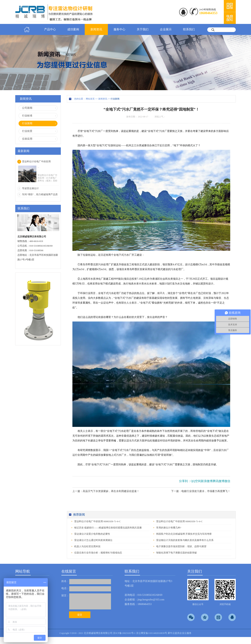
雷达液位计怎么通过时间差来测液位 (93, 540)
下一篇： (201, 491)
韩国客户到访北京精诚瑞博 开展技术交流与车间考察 (184, 534)
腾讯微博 (218, 481)
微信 (227, 481)
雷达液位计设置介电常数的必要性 (92, 534)
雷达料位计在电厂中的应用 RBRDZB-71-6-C (97, 521)
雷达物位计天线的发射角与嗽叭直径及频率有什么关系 (185, 540)
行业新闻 (115, 99)
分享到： (185, 481)
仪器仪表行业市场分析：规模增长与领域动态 (98, 553)
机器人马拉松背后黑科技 (87, 546)
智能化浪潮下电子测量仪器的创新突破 (176, 553)
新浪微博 (207, 481)
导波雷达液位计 (30, 188)
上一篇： (106, 491)
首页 (27, 29)
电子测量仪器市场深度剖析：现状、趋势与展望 (181, 546)
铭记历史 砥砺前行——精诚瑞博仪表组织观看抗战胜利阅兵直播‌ (108, 528)
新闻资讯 (103, 99)
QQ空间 (196, 481)
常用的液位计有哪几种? (169, 528)
